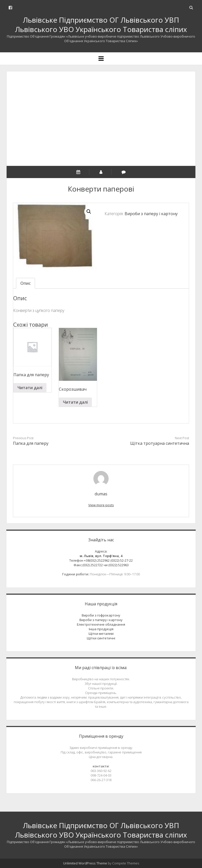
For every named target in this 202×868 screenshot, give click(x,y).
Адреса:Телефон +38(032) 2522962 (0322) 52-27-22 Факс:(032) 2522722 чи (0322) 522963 (101, 558)
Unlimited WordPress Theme (85, 863)
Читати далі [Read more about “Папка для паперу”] (30, 388)
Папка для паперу (31, 443)
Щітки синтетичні (101, 638)
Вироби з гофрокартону (101, 615)
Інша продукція (101, 629)
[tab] (26, 283)
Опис (26, 283)
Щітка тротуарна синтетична (160, 443)
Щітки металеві (101, 634)
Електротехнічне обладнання (101, 624)
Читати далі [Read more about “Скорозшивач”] (75, 402)
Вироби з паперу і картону (151, 214)
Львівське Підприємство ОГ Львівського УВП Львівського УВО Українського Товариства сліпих (101, 25)
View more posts (101, 505)
